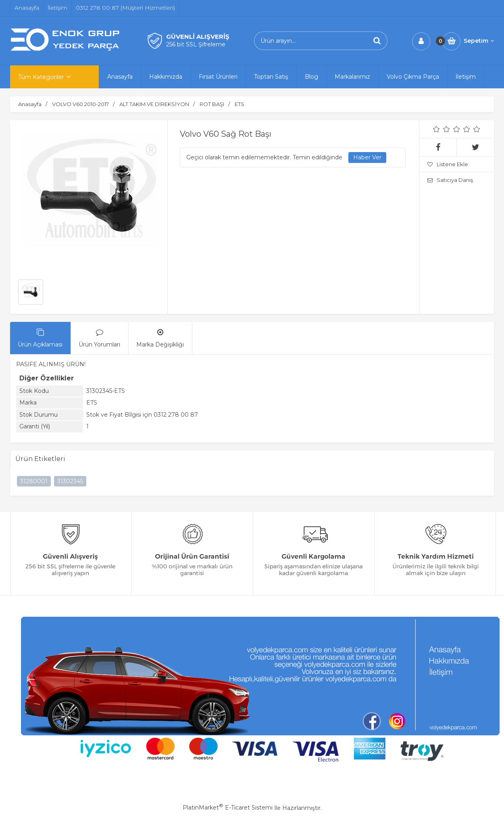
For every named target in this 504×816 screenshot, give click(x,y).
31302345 (70, 481)
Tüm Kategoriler (41, 77)
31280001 (34, 481)
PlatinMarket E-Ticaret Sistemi (228, 808)
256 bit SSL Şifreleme (196, 44)
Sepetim (479, 41)
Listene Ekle (448, 164)
